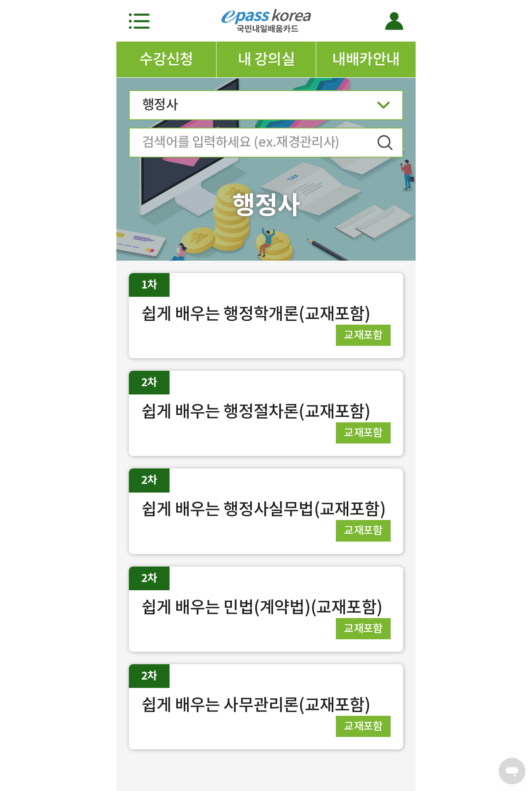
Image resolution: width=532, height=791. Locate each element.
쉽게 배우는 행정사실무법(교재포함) (264, 509)
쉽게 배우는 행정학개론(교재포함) (256, 314)
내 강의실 (266, 59)
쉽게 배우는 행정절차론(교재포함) (256, 411)
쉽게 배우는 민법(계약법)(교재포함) (262, 607)
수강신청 (166, 59)
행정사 (266, 107)
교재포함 (363, 335)
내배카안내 (366, 59)
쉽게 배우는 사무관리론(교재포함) (256, 705)
